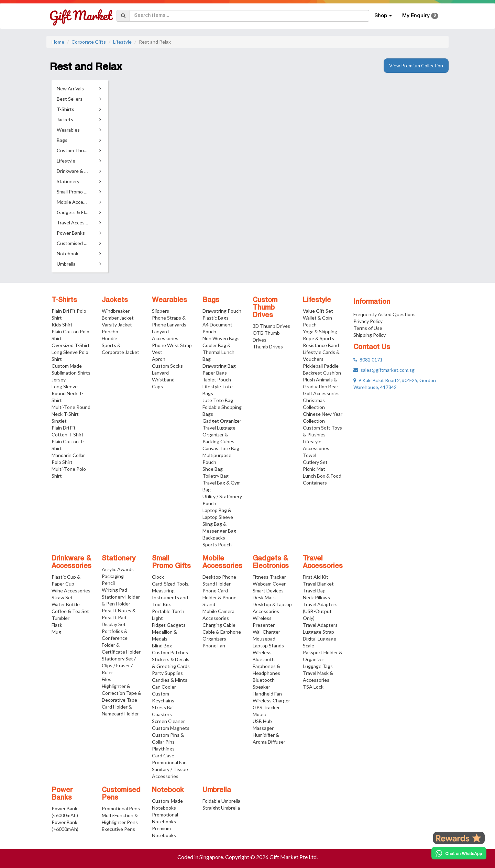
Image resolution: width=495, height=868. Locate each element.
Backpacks (214, 538)
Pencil (108, 583)
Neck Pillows (316, 597)
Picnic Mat (314, 469)
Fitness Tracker (269, 577)
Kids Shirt (62, 325)
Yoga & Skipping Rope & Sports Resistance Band (321, 338)
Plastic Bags (216, 318)
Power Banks (62, 794)
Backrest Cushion (322, 373)
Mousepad (264, 639)
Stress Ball (163, 707)
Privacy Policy (368, 321)
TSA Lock (313, 687)
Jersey (59, 380)
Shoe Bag (213, 469)
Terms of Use (368, 328)
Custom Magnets (171, 728)
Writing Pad (114, 590)
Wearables (169, 300)
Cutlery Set (315, 462)
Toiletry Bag (216, 476)
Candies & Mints (170, 680)
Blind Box (162, 646)
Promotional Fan (169, 762)
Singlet (59, 421)
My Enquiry (420, 16)
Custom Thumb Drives (265, 308)
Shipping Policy (370, 335)
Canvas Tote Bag (221, 448)
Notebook (168, 790)
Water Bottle (66, 604)
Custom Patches (170, 652)
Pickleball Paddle (321, 366)
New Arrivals (70, 88)
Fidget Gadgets (169, 625)
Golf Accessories (321, 393)
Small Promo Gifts (171, 563)
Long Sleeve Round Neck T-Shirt (68, 393)
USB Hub (262, 721)
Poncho (110, 331)
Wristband (163, 380)
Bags (211, 300)
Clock (158, 577)
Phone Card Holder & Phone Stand (219, 597)
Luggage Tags (318, 666)
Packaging (113, 576)
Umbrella (217, 790)
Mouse (260, 714)
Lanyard (160, 373)
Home (58, 42)
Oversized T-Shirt (71, 345)
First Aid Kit (316, 577)
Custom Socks (167, 366)
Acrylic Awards (118, 569)
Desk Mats (264, 597)
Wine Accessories (71, 591)
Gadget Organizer (222, 421)
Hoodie (109, 338)
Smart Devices (268, 591)
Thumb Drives (268, 347)
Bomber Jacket (118, 318)
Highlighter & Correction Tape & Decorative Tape (122, 693)
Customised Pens (121, 794)
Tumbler (60, 618)
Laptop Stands (268, 646)
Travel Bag (314, 591)
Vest (157, 352)
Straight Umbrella (221, 808)
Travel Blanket (318, 584)
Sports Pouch (217, 544)
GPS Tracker (266, 707)
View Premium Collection (416, 65)
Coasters (162, 714)
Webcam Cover (269, 584)
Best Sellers (70, 99)
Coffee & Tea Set (70, 611)
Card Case (163, 755)
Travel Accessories (323, 563)
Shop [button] (383, 16)
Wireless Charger (271, 700)
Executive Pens (118, 829)
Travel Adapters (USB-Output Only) (320, 611)
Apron (159, 359)
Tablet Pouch (217, 380)
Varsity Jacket (117, 325)
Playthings (163, 749)
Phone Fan (214, 646)
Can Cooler (164, 687)
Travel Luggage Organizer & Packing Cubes (219, 435)
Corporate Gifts (89, 42)
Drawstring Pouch (222, 311)
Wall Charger (266, 632)
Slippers (161, 311)
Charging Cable (219, 625)
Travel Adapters (320, 625)
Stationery (119, 559)
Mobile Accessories (222, 563)
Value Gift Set (318, 311)
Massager (263, 728)
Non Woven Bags (221, 338)
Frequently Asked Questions (384, 314)
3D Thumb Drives (271, 326)
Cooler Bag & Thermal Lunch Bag (218, 352)
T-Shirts (64, 300)
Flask (57, 625)
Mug (56, 632)
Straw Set (62, 597)
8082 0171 (368, 360)
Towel (310, 455)
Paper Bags (215, 373)
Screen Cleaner (168, 721)
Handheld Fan (267, 694)
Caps (157, 386)
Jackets (115, 300)
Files (107, 679)
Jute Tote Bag (218, 400)
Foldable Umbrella (221, 801)
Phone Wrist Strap (172, 345)
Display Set (114, 624)
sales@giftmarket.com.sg (384, 370)
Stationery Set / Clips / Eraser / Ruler (119, 665)
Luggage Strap (318, 632)
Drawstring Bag (219, 366)
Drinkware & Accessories (71, 563)
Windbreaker (116, 311)
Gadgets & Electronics (271, 563)
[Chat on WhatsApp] (459, 853)
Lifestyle (122, 42)
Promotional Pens (121, 808)
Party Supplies (167, 673)
